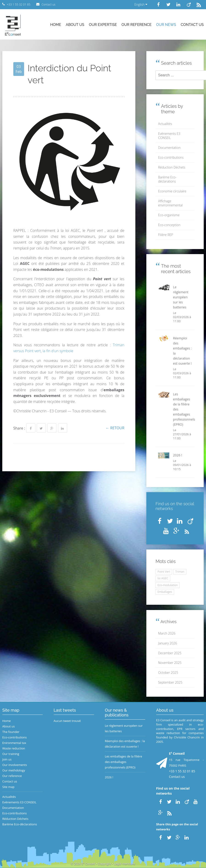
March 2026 (167, 633)
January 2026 (167, 643)
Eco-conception (169, 225)
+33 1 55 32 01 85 (182, 771)
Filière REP (166, 235)
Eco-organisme (169, 215)
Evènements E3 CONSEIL (169, 136)
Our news (166, 25)
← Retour (115, 428)
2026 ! (109, 777)
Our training (11, 754)
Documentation (169, 148)
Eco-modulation (168, 585)
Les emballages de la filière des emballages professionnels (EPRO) (124, 762)
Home (56, 25)
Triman (180, 572)
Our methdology (14, 770)
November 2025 (170, 663)
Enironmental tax (14, 743)
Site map (8, 787)
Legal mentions (125, 864)
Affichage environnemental (170, 203)
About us (75, 25)
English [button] (141, 4)
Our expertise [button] (103, 25)
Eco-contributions (171, 157)
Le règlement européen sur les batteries (124, 728)
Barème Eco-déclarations (167, 179)
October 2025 (168, 672)
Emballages (165, 592)
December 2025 (170, 653)
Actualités (165, 124)
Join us (7, 759)
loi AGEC (163, 578)
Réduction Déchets (172, 167)
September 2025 (170, 682)
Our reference (137, 25)
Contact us (192, 25)
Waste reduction (14, 748)
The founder (11, 732)
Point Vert (164, 572)
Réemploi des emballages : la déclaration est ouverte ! (125, 744)
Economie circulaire (172, 191)
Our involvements (15, 765)
